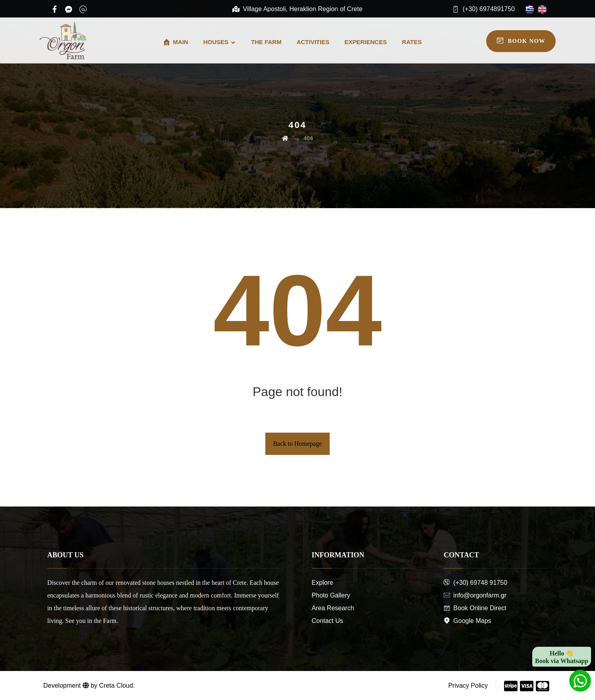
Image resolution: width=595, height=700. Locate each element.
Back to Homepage (298, 444)
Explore (323, 583)
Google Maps (467, 621)
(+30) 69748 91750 (475, 583)
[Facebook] (54, 9)
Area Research (333, 608)
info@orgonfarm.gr (475, 595)
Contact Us (327, 621)
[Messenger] (69, 9)
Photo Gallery (331, 595)
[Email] (83, 9)
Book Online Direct (475, 608)
